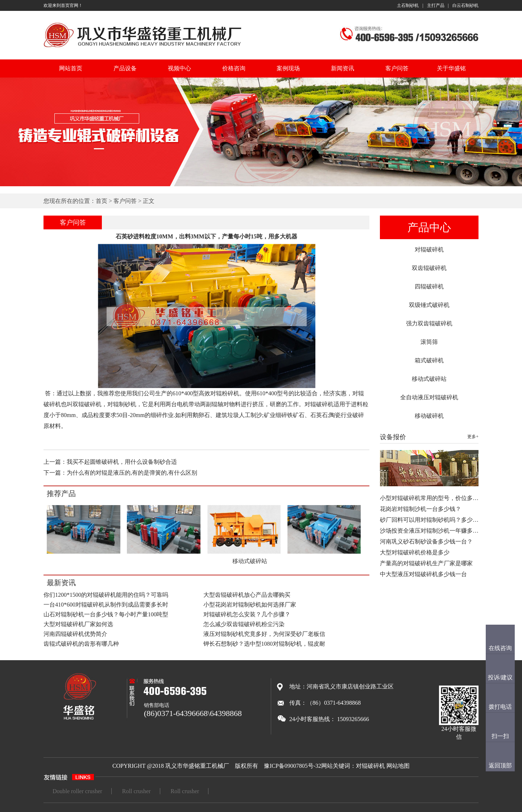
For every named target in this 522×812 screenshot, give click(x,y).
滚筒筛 (429, 342)
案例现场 (288, 68)
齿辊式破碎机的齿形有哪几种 (81, 644)
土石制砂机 (408, 5)
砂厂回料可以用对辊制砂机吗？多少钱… (432, 520)
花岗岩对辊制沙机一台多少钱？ (420, 509)
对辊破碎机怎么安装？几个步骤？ (247, 614)
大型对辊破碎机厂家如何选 (78, 624)
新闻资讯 (343, 68)
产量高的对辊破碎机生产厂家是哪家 (426, 563)
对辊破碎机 (429, 249)
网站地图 (398, 766)
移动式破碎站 (429, 379)
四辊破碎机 (429, 286)
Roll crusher (136, 791)
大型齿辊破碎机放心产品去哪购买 (247, 595)
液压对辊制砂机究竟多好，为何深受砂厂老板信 (264, 634)
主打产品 (436, 5)
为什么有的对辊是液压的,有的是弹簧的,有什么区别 (132, 473)
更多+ (473, 437)
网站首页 (71, 68)
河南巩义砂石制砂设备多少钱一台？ (426, 542)
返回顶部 (500, 765)
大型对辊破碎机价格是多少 (415, 552)
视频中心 (179, 68)
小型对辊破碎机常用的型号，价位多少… (432, 498)
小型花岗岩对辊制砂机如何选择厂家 (250, 605)
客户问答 (397, 68)
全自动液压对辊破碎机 (429, 397)
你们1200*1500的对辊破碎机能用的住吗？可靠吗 (106, 595)
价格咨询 (234, 68)
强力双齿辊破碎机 (429, 323)
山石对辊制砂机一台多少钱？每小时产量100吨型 (106, 614)
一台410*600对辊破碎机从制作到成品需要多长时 (106, 605)
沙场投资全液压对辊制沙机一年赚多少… (432, 531)
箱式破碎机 (429, 360)
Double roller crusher (77, 791)
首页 (101, 201)
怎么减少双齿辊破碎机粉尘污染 (244, 624)
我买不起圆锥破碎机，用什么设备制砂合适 (122, 462)
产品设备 (125, 68)
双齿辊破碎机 (429, 268)
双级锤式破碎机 (429, 305)
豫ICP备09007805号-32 (293, 766)
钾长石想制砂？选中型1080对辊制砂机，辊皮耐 (264, 644)
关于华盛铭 (451, 68)
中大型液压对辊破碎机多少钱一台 (423, 574)
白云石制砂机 (465, 5)
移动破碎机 (429, 416)
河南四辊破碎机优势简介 (75, 634)
